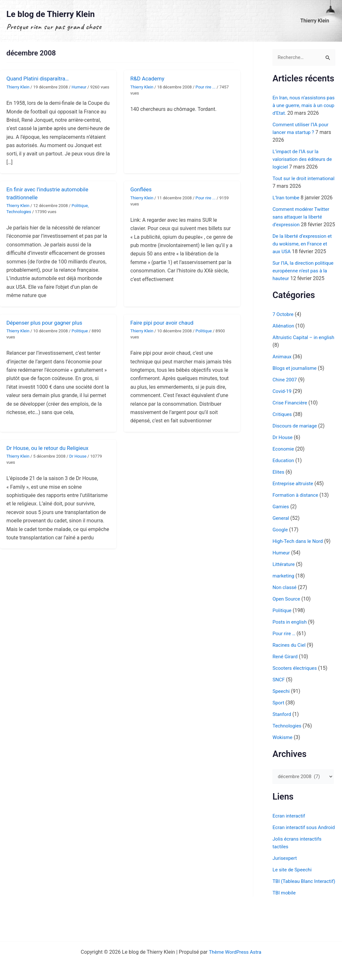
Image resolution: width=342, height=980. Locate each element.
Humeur (79, 87)
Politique (80, 206)
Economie (284, 465)
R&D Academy (149, 78)
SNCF (279, 695)
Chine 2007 (285, 395)
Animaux (283, 372)
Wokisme (283, 753)
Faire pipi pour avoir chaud (164, 323)
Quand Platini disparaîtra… (40, 78)
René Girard (286, 672)
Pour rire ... (206, 87)
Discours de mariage (296, 441)
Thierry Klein (316, 21)
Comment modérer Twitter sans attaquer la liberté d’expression (302, 217)
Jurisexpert (285, 882)
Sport (279, 718)
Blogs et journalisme (296, 384)
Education (284, 476)
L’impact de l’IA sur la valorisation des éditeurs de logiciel (304, 159)
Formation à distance (297, 511)
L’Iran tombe (287, 198)
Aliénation (284, 341)
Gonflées (142, 189)
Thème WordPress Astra (235, 952)
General (281, 534)
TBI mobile (285, 924)
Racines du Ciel (290, 661)
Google (281, 545)
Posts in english (291, 638)
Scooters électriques (296, 684)
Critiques (283, 430)
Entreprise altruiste (294, 499)
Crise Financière (291, 418)
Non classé (285, 603)
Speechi (282, 707)
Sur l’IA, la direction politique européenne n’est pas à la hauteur (302, 279)
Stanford (282, 730)
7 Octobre (284, 330)
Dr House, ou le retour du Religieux (50, 448)
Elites (279, 488)
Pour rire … (285, 649)
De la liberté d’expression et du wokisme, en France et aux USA (304, 252)
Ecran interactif (290, 832)
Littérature (284, 580)
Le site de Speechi (293, 894)
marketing (284, 591)
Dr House (78, 456)
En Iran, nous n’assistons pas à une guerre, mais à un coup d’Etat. (304, 106)
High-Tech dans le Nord (299, 557)
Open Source (287, 615)
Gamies (281, 522)
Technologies (19, 212)
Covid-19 (283, 407)
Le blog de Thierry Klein (51, 14)
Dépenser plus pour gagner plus (47, 323)
